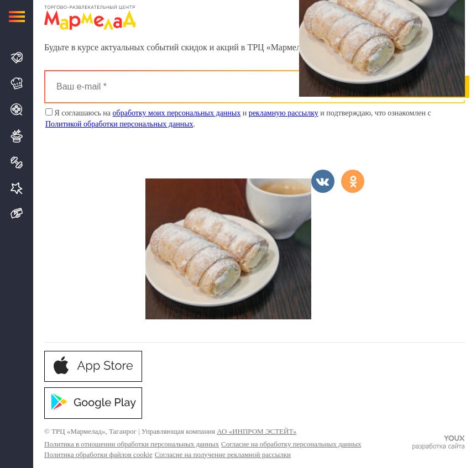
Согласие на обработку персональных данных (291, 444)
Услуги (17, 188)
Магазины (17, 58)
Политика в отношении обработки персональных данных (132, 444)
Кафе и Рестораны (17, 83)
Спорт (17, 162)
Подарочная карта (17, 214)
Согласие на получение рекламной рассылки (223, 454)
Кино (17, 109)
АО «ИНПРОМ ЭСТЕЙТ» (257, 431)
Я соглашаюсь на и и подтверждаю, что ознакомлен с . (238, 118)
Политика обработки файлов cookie (98, 454)
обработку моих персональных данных (177, 113)
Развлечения (17, 136)
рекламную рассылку (284, 113)
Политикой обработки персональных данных (119, 124)
